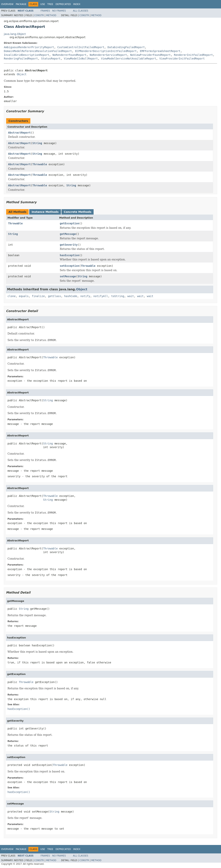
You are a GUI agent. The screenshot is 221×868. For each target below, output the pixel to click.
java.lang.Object (15, 34)
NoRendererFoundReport (69, 55)
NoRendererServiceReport (108, 55)
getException (69, 223)
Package (21, 4)
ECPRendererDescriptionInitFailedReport (106, 51)
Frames (45, 11)
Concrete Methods (78, 212)
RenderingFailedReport (21, 59)
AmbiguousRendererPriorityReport (29, 47)
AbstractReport (19, 133)
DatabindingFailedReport (126, 47)
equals (24, 296)
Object (22, 74)
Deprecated (63, 4)
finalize (38, 296)
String (37, 143)
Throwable (40, 164)
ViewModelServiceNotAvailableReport (129, 59)
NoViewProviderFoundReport (150, 55)
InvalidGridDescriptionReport (27, 55)
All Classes (81, 11)
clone (12, 296)
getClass (54, 296)
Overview (7, 4)
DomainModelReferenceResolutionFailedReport (38, 51)
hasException (69, 255)
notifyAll (101, 296)
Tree (50, 4)
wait (131, 296)
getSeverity (69, 245)
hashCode (71, 296)
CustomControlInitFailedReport (81, 47)
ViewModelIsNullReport (81, 59)
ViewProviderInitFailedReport (182, 59)
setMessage (68, 276)
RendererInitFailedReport (193, 55)
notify (85, 296)
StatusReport (51, 59)
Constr (39, 15)
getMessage (68, 234)
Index (77, 4)
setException (69, 266)
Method (51, 15)
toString (118, 296)
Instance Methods (45, 212)
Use (43, 4)
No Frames (59, 11)
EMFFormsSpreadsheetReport (160, 51)
